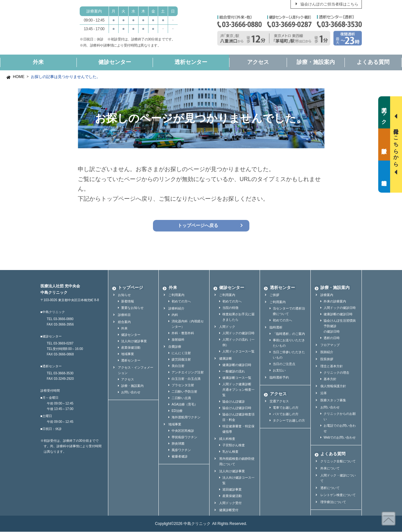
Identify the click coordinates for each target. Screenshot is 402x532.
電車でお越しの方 (286, 408)
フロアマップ (330, 345)
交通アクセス (279, 401)
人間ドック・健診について (338, 478)
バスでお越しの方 (286, 414)
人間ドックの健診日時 (238, 333)
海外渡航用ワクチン (186, 418)
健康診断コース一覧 (237, 378)
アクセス (258, 62)
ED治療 (177, 411)
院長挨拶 (327, 359)
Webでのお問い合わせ (340, 438)
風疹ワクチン (181, 450)
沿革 (324, 393)
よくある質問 (373, 62)
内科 (175, 315)
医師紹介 (327, 352)
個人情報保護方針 (333, 386)
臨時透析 (276, 328)
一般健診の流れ (234, 372)
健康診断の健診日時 (237, 365)
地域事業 (128, 354)
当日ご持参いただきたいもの (289, 355)
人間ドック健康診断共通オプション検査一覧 (238, 390)
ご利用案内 (176, 295)
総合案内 (124, 322)
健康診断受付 (229, 510)
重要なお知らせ (132, 308)
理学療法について (333, 502)
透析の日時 (332, 338)
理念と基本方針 (332, 366)
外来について (330, 469)
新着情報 (128, 302)
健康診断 (226, 359)
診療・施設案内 (316, 62)
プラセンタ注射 (183, 385)
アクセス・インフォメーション (136, 371)
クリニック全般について (338, 462)
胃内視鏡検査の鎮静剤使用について (237, 462)
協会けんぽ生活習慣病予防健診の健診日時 (340, 326)
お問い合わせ (131, 392)
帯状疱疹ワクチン (184, 437)
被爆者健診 (180, 457)
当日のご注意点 (284, 364)
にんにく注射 (181, 353)
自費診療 (175, 347)
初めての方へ (181, 302)
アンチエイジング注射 (188, 373)
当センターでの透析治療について (289, 311)
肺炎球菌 (178, 444)
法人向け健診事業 (134, 341)
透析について (330, 488)
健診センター (115, 62)
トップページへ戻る (198, 226)
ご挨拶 (274, 295)
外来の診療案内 (335, 302)
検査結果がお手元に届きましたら (238, 317)
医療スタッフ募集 (333, 401)
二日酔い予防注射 (184, 392)
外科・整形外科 (183, 333)
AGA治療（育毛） (185, 405)
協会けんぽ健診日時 (237, 408)
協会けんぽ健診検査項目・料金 (238, 417)
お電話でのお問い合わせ (340, 429)
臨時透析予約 (279, 378)
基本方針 (330, 379)
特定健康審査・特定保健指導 (238, 429)
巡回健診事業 (232, 490)
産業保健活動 (131, 348)
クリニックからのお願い (340, 417)
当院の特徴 (230, 308)
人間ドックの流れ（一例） (238, 343)
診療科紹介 (176, 309)
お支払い (279, 371)
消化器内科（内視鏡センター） (188, 324)
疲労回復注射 (181, 360)
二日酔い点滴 (181, 398)
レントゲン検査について (338, 495)
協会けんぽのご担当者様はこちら (329, 4)
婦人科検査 (227, 439)
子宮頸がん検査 (234, 445)
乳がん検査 (230, 452)
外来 (38, 62)
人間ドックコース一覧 (238, 352)
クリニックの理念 (336, 373)
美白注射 (178, 366)
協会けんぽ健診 (234, 402)
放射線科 (178, 340)
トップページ (130, 288)
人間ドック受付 (230, 503)
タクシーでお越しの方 (289, 421)
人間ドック (227, 327)
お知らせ (124, 295)
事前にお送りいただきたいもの (289, 343)
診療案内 (327, 295)
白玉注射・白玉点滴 (186, 379)
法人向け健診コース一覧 (238, 481)
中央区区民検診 (183, 431)
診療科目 (124, 315)
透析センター (191, 62)
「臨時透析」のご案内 (289, 334)
